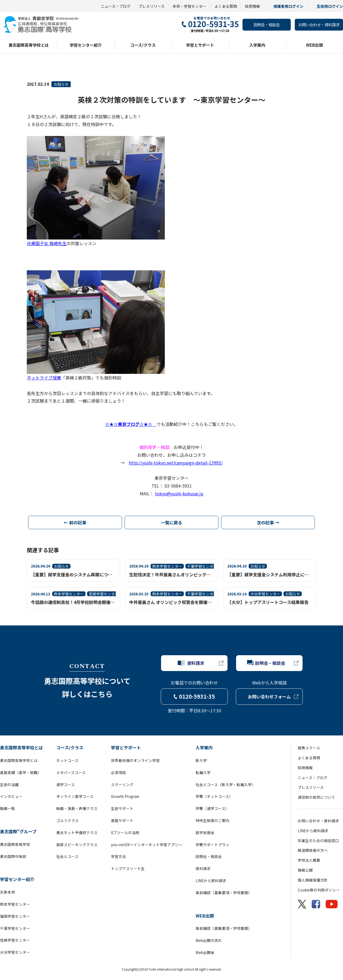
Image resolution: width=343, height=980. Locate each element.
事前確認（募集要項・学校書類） (224, 893)
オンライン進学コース (75, 796)
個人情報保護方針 (313, 880)
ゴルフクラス (68, 820)
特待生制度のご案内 (212, 820)
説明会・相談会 (267, 25)
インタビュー (11, 796)
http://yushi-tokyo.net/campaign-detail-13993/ (176, 463)
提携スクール (309, 748)
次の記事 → (268, 522)
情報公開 (305, 870)
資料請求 (203, 868)
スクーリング (122, 784)
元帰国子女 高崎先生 (47, 243)
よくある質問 (226, 6)
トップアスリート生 (128, 868)
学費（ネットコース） (214, 796)
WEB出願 (314, 45)
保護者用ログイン (288, 6)
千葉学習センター (15, 928)
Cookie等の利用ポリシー (319, 890)
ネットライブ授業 (44, 378)
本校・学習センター (189, 6)
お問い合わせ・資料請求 (319, 25)
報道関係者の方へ (313, 850)
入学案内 (257, 45)
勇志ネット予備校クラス (77, 832)
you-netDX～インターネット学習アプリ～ (147, 845)
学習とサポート (200, 45)
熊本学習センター (15, 904)
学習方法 (118, 856)
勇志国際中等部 (13, 856)
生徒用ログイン (330, 6)
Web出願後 (205, 952)
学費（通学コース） (212, 808)
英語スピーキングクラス (77, 845)
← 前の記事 (75, 522)
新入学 (201, 760)
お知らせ (61, 84)
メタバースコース (71, 772)
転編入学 (203, 772)
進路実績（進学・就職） (21, 772)
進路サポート (122, 820)
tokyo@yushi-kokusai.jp (179, 493)
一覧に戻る (171, 522)
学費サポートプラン (212, 845)
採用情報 (252, 6)
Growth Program (125, 796)
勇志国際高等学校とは (29, 45)
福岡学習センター (15, 916)
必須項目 (118, 772)
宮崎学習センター (15, 940)
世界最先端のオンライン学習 (135, 760)
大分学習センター (15, 952)
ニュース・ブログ (116, 6)
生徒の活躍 (9, 784)
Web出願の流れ (209, 940)
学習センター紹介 (86, 45)
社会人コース (67, 856)
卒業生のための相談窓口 (318, 841)
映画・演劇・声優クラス (77, 808)
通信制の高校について (316, 797)
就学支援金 (205, 832)
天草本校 (8, 892)
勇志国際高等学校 (15, 844)
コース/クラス (143, 45)
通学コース (66, 784)
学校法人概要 (309, 860)
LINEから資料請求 (211, 880)
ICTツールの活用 (125, 832)
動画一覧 (8, 808)
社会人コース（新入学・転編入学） (225, 784)
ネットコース (67, 760)
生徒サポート (122, 808)
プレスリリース (152, 6)
